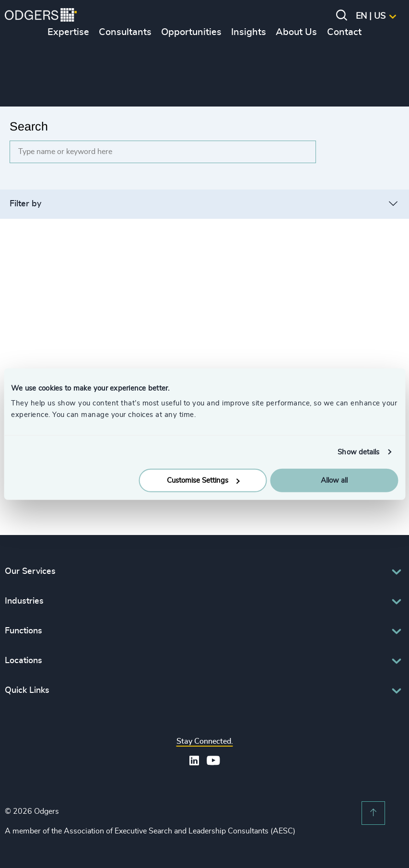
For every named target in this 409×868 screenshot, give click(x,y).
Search (29, 126)
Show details (358, 452)
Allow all (334, 481)
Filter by (25, 204)
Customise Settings (203, 481)
